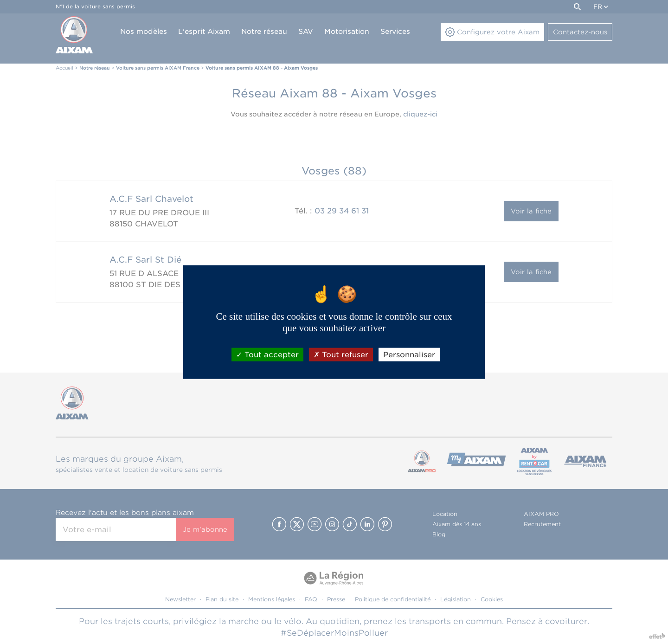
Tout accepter (267, 354)
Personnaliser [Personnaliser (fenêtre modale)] (409, 354)
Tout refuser (341, 354)
